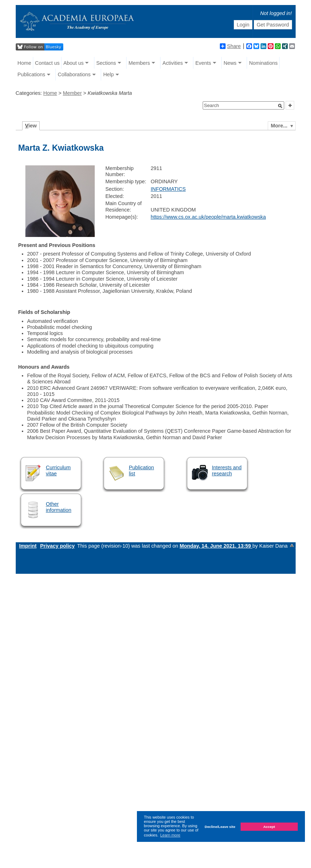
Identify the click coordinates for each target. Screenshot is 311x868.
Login (243, 25)
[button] (280, 106)
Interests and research (227, 471)
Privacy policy (57, 546)
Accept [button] (269, 827)
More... (279, 126)
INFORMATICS (168, 189)
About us (73, 63)
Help (109, 74)
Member (72, 93)
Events (203, 63)
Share (230, 46)
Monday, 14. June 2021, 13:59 (216, 546)
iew (31, 126)
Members (139, 63)
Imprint (28, 546)
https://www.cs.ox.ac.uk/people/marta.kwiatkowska (208, 217)
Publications (31, 74)
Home (24, 63)
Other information (58, 507)
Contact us (47, 63)
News (230, 63)
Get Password (273, 25)
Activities (173, 63)
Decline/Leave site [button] (220, 827)
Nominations (263, 63)
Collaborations (74, 74)
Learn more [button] (170, 835)
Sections (106, 63)
